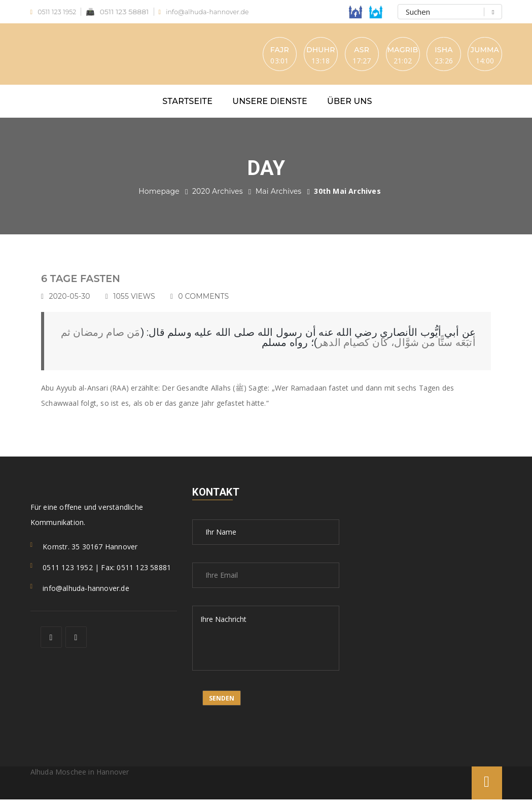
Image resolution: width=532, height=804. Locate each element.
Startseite (187, 106)
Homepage (159, 196)
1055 (139, 301)
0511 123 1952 (56, 12)
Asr (337, 51)
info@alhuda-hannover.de (215, 12)
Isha (434, 51)
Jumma (482, 51)
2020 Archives (218, 196)
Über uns (350, 106)
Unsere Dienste (270, 106)
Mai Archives (279, 196)
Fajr (239, 51)
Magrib (385, 51)
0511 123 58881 (123, 12)
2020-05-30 (74, 301)
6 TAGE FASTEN (87, 283)
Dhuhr (288, 51)
